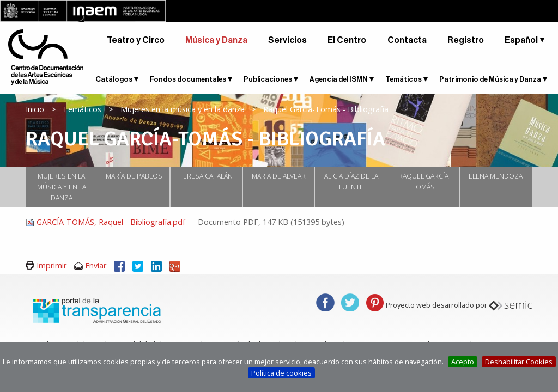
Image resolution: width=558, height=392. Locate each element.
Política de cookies (281, 373)
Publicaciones (268, 79)
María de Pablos (134, 176)
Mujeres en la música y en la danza (183, 109)
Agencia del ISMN (339, 79)
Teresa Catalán (206, 176)
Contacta (407, 40)
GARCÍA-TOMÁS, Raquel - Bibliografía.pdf (107, 222)
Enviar (96, 265)
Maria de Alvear (279, 176)
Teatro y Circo (136, 40)
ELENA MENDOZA (496, 176)
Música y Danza (216, 40)
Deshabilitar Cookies (519, 362)
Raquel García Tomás (423, 182)
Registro (466, 40)
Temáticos (404, 79)
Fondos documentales (188, 79)
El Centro (347, 40)
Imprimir (51, 265)
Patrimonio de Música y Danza (490, 79)
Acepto (463, 362)
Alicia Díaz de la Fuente (351, 182)
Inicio (35, 109)
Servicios (287, 40)
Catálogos (114, 79)
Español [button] (521, 40)
